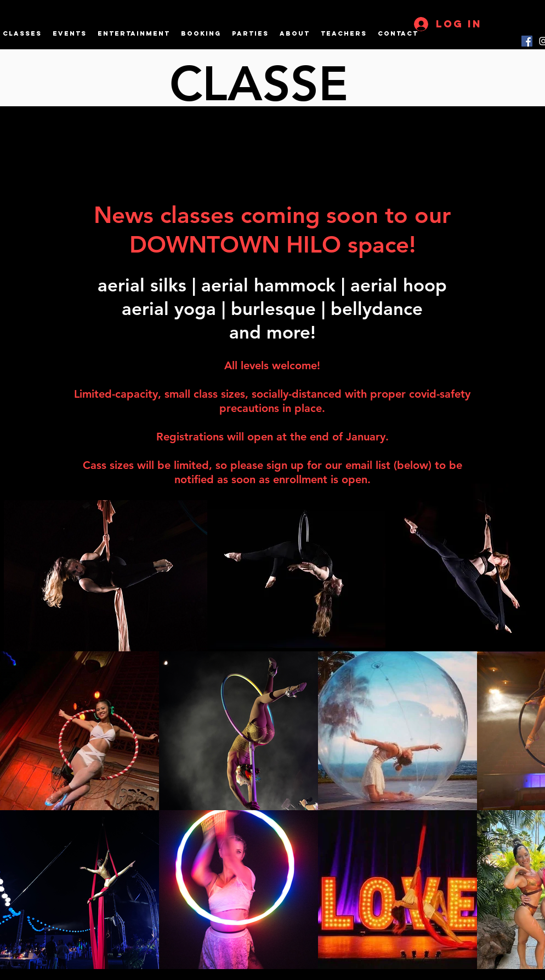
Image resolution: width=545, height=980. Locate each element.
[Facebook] (527, 41)
